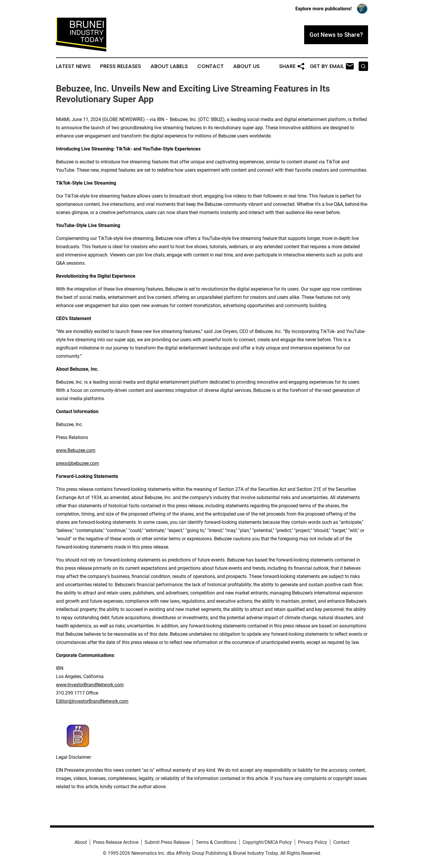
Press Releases (121, 66)
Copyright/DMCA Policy (267, 842)
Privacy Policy (313, 842)
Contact (211, 66)
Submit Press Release (167, 842)
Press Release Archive (116, 842)
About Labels (169, 66)
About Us (246, 66)
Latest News (73, 66)
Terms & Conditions (216, 842)
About (81, 842)
